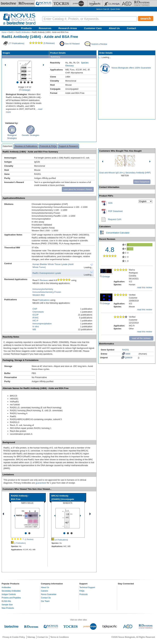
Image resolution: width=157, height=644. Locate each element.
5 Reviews (43, 280)
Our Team (45, 601)
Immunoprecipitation (42, 324)
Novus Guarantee (49, 594)
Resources (45, 28)
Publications (44, 300)
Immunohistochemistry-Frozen (47, 292)
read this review (145, 287)
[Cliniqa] (112, 3)
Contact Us (46, 598)
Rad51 (11, 32)
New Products (8, 608)
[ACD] (127, 3)
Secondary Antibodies (11, 591)
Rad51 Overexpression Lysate (47, 273)
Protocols (84, 594)
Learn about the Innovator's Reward (78, 189)
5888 (126, 354)
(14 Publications (59, 540)
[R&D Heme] (142, 3)
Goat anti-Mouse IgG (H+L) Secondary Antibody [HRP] (125, 173)
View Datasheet (142, 182)
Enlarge (105, 277)
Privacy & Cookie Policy (14, 637)
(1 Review (22, 539)
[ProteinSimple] (79, 3)
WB (34, 329)
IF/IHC (35, 318)
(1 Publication (18, 543)
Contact (131, 28)
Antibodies (6, 587)
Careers (45, 591)
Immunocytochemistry (43, 289)
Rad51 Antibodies (23, 32)
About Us (114, 28)
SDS (110, 203)
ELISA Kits (6, 601)
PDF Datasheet (115, 211)
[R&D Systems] (26, 3)
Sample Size (7, 605)
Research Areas (68, 28)
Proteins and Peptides (11, 598)
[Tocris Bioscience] (61, 3)
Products (26, 28)
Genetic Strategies (31, 135)
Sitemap (31, 637)
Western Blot (38, 295)
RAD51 (126, 350)
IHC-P (35, 321)
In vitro (36, 326)
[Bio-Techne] (9, 3)
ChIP (35, 309)
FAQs (82, 591)
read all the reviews (141, 338)
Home (4, 32)
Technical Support (87, 587)
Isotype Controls (9, 594)
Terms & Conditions (59, 637)
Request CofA (115, 219)
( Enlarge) (25, 90)
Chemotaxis (38, 312)
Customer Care (93, 28)
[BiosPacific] (95, 3)
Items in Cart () (103, 9)
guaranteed (41, 483)
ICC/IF (35, 315)
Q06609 (127, 357)
